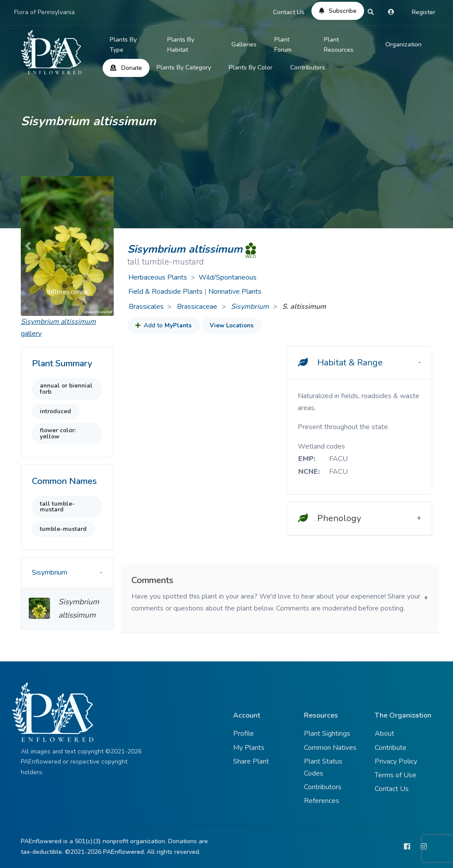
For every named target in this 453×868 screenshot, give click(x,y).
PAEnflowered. (124, 852)
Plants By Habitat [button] (181, 45)
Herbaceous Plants (158, 277)
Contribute (391, 748)
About (384, 734)
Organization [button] (403, 44)
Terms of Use (395, 775)
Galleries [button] (244, 44)
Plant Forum (283, 45)
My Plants (249, 748)
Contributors (308, 67)
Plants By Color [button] (251, 67)
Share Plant (251, 761)
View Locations (232, 326)
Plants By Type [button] (123, 45)
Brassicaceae (198, 307)
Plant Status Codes (323, 767)
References (322, 801)
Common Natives (330, 748)
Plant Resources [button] (339, 45)
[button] (28, 246)
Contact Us (289, 12)
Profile (244, 734)
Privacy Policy (396, 761)
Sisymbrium (250, 307)
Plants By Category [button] (184, 67)
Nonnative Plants (235, 292)
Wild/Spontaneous (228, 277)
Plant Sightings (327, 734)
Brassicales (146, 307)
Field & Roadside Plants (165, 292)
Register (424, 12)
